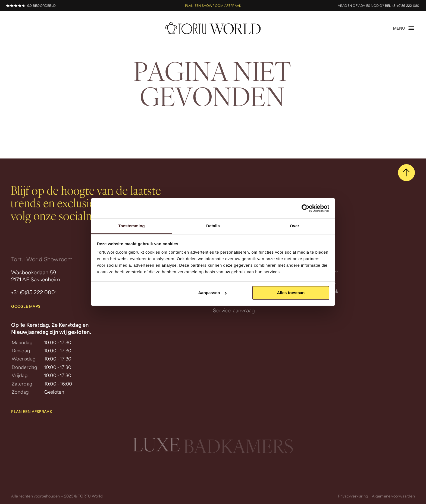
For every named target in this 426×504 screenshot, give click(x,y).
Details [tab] (213, 226)
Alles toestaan (291, 293)
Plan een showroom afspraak (213, 6)
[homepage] (213, 28)
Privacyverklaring (353, 496)
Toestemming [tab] (131, 226)
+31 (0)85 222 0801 (34, 292)
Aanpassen (212, 293)
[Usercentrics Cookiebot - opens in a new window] (306, 208)
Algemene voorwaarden (393, 496)
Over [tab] (295, 226)
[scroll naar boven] (406, 173)
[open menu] (404, 28)
